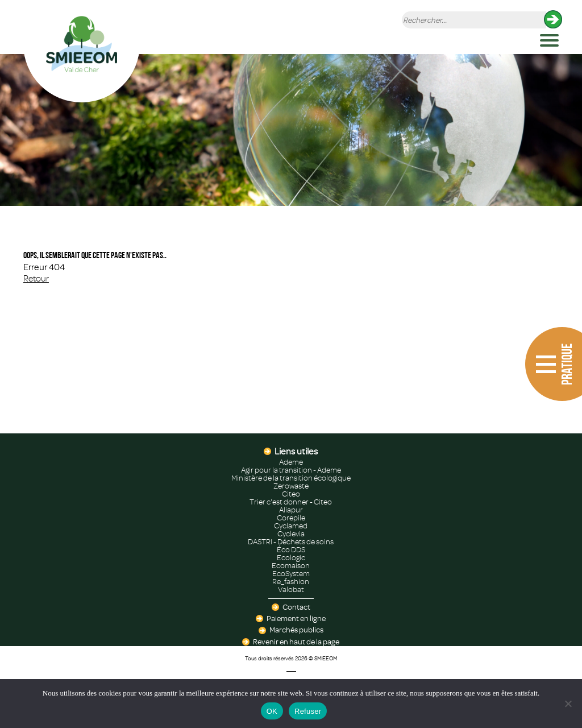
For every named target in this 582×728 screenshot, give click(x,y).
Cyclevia (291, 534)
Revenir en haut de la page (296, 642)
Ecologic (291, 558)
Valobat (291, 590)
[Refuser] (568, 704)
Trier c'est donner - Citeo (291, 502)
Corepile (291, 518)
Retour (36, 279)
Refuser (308, 711)
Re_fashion (291, 582)
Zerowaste (291, 486)
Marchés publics (296, 630)
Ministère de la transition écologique (291, 478)
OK (272, 711)
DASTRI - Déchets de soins (291, 542)
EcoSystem (291, 574)
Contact (296, 607)
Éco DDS (291, 550)
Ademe (291, 462)
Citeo (291, 494)
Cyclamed (291, 526)
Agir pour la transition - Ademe (291, 470)
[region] (291, 130)
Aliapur (291, 510)
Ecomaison (291, 566)
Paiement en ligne (296, 619)
